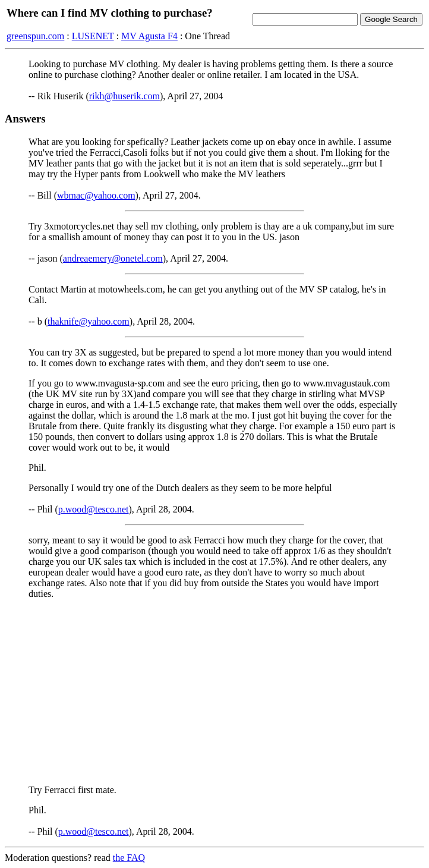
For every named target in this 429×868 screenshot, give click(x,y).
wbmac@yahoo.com (96, 195)
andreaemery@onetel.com (113, 258)
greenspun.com (35, 36)
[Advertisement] (214, 692)
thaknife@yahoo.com (89, 321)
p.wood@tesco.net (94, 509)
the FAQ (129, 858)
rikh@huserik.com (124, 96)
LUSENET (93, 36)
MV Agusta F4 (149, 36)
